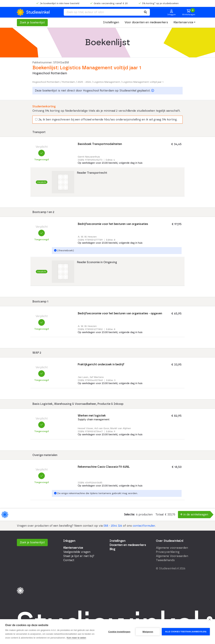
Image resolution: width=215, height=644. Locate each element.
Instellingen (111, 22)
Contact (69, 560)
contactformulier (144, 526)
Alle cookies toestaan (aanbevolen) (186, 632)
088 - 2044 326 (113, 526)
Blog (112, 549)
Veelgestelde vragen (77, 552)
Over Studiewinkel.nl (170, 541)
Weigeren (148, 632)
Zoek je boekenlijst (32, 23)
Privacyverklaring (168, 552)
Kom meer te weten (76, 638)
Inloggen (69, 541)
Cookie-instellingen (119, 632)
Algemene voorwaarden (172, 548)
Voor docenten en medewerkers (146, 22)
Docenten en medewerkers (128, 545)
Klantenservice (183, 22)
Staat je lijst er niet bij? (79, 556)
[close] (210, 619)
